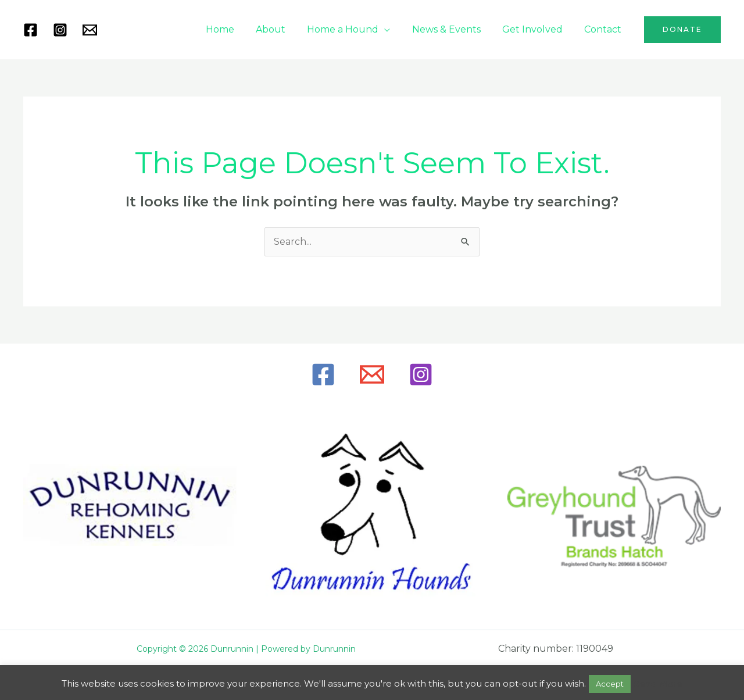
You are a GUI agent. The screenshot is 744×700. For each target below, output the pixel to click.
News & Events (454, 29)
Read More (658, 683)
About (285, 29)
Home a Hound (354, 29)
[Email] (372, 374)
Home (237, 29)
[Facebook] (31, 30)
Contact (604, 29)
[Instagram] (60, 30)
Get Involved (537, 29)
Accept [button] (610, 684)
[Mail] (90, 30)
